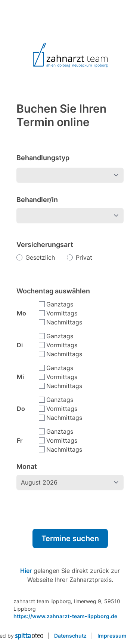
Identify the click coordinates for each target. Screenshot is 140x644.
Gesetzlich (40, 257)
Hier (26, 571)
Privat (84, 257)
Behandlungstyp (43, 158)
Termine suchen (70, 538)
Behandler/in (37, 200)
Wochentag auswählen (53, 291)
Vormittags (62, 313)
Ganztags (60, 304)
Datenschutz (70, 636)
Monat (27, 466)
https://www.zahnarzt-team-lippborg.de (65, 616)
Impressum (112, 636)
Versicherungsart (45, 245)
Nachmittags (64, 322)
